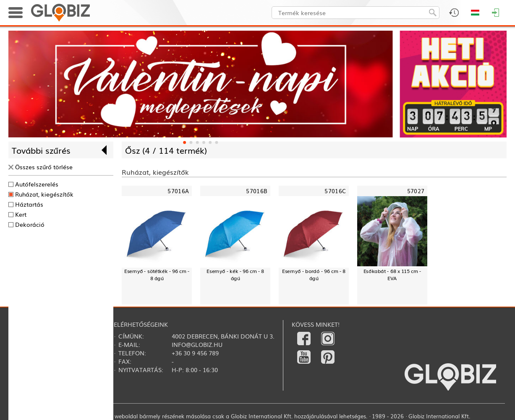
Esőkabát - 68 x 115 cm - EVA (392, 275)
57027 (416, 191)
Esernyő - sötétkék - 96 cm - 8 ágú (157, 275)
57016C (335, 191)
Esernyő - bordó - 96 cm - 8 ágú (314, 275)
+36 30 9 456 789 (195, 353)
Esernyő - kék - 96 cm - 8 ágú (235, 275)
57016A (178, 191)
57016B (257, 191)
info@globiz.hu (197, 344)
